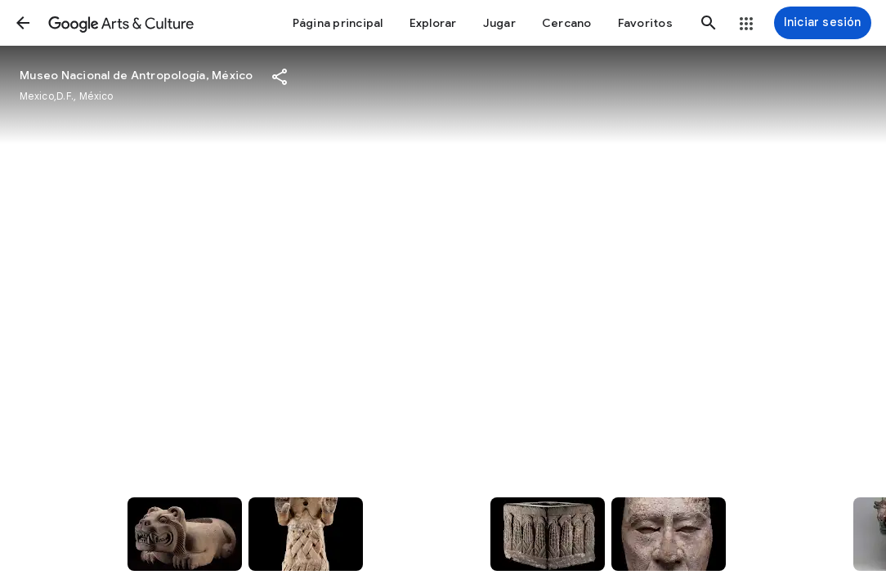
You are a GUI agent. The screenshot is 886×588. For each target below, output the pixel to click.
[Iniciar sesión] (823, 23)
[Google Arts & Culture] (121, 23)
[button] (23, 23)
